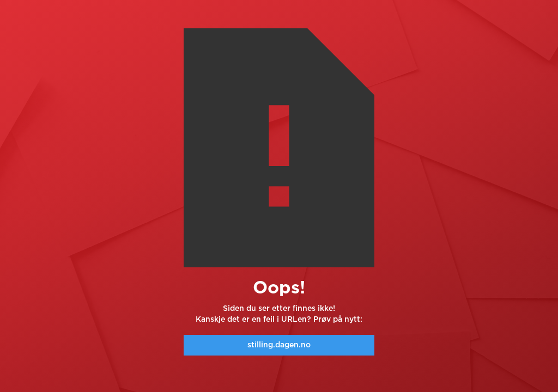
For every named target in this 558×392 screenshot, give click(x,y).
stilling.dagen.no (279, 345)
